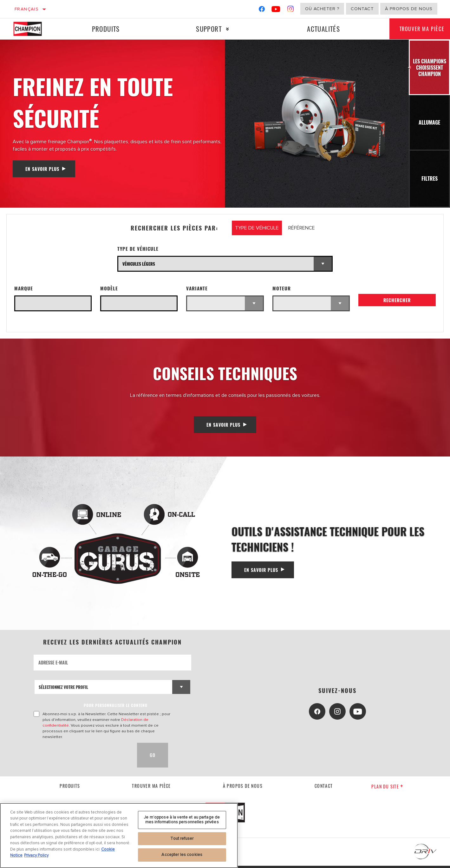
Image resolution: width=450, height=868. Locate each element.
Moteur (282, 288)
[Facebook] (262, 10)
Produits (105, 29)
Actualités (320, 29)
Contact (362, 9)
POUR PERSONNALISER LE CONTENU (116, 707)
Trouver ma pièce (151, 788)
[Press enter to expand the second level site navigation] (225, 29)
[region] (119, 836)
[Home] (33, 29)
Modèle (109, 288)
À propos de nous (409, 9)
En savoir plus (42, 169)
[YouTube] (276, 10)
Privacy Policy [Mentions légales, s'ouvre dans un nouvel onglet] (36, 855)
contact (324, 788)
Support (206, 29)
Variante (197, 288)
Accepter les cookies (182, 855)
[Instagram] (291, 10)
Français (27, 9)
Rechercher (397, 302)
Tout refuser (182, 839)
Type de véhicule (138, 249)
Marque (24, 288)
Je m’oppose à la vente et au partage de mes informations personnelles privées (182, 820)
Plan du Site (387, 789)
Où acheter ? (322, 9)
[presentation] (82, 757)
